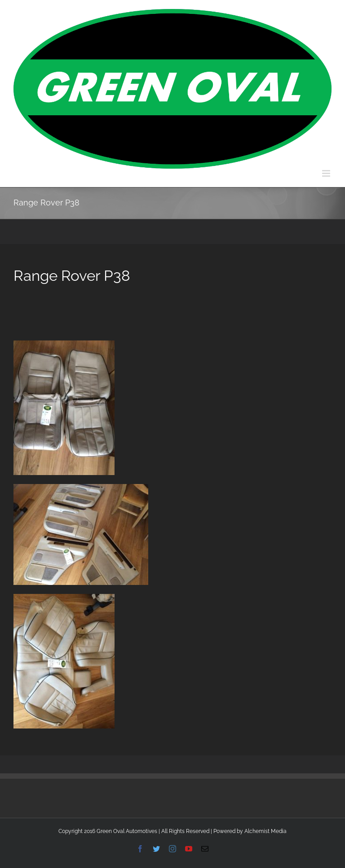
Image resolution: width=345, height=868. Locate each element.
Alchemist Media (265, 831)
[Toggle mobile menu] (327, 173)
